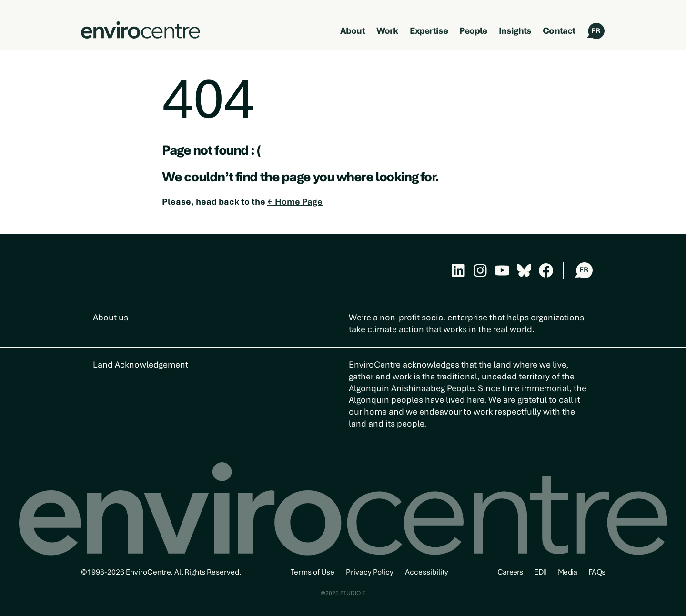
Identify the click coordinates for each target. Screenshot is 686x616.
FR (596, 31)
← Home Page (295, 202)
